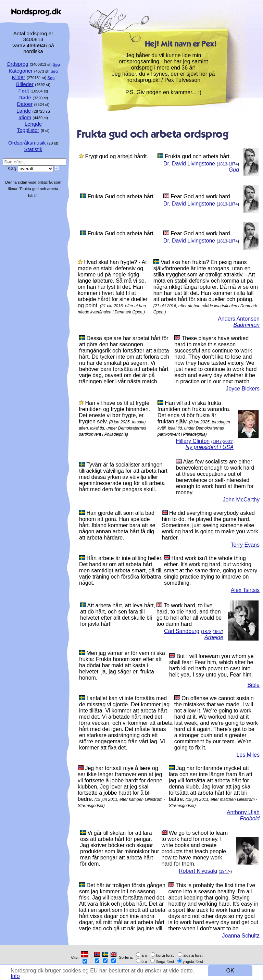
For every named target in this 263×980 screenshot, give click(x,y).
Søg (56, 64)
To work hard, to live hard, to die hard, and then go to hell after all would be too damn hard (189, 615)
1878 (207, 632)
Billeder (25, 84)
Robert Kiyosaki (198, 871)
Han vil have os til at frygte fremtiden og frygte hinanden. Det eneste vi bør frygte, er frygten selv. (114, 412)
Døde (25, 97)
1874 (233, 164)
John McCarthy (241, 500)
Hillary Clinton (193, 441)
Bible (253, 685)
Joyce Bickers (243, 389)
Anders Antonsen (239, 319)
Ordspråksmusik (27, 143)
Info (15, 976)
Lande (24, 111)
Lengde (33, 124)
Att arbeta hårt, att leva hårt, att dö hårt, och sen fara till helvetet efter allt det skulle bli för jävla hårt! (118, 615)
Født (24, 91)
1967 (217, 632)
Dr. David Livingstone (189, 164)
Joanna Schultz (241, 936)
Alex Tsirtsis (245, 590)
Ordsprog (17, 64)
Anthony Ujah (243, 812)
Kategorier (21, 71)
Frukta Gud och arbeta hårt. (121, 196)
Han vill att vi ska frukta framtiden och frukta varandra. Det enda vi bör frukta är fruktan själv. (194, 412)
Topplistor (28, 130)
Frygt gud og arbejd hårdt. (116, 156)
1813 (223, 164)
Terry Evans (245, 545)
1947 (217, 442)
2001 (228, 442)
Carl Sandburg (182, 631)
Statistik (33, 149)
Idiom (25, 117)
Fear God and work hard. (201, 196)
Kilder (19, 77)
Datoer (25, 104)
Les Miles (248, 755)
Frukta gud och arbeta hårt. (198, 156)
